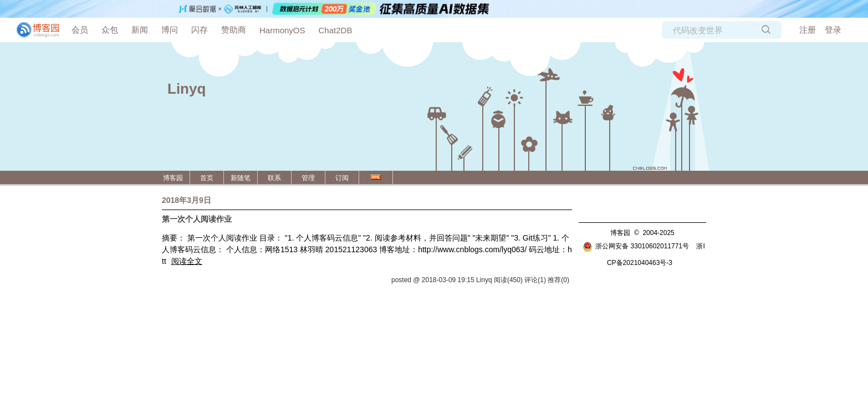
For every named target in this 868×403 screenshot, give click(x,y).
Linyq (187, 89)
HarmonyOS (282, 30)
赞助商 (234, 30)
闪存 (200, 30)
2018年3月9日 (187, 200)
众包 (110, 30)
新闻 (140, 30)
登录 (833, 30)
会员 (80, 30)
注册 (808, 30)
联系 (274, 178)
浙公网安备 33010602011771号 (636, 246)
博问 (170, 30)
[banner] (33, 30)
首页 (207, 178)
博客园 (173, 178)
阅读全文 (187, 261)
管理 (308, 178)
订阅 (342, 178)
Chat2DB (336, 30)
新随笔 (241, 178)
